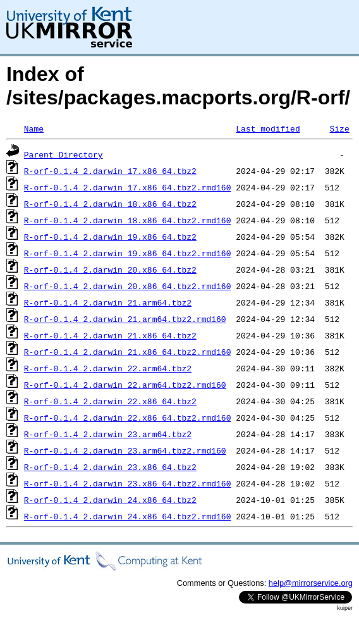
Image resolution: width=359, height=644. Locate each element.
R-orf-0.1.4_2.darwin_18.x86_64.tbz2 (110, 204)
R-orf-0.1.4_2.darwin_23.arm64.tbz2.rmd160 (125, 450)
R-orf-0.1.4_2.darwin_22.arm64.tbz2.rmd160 (125, 385)
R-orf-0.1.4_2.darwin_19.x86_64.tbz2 (110, 237)
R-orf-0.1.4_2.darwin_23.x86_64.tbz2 (110, 467)
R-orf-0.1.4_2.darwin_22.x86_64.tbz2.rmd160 (128, 418)
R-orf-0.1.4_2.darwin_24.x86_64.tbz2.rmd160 (128, 516)
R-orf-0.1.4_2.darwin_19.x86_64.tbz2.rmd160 (128, 253)
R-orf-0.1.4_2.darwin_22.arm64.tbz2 (108, 368)
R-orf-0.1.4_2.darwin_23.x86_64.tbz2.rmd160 (128, 483)
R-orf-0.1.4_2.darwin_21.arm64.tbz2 (108, 302)
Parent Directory (64, 154)
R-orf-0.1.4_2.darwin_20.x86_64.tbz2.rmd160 (128, 286)
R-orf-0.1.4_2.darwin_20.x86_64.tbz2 (110, 269)
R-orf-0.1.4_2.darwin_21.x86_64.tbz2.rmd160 (128, 352)
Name (34, 128)
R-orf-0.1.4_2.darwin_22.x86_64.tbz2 (110, 401)
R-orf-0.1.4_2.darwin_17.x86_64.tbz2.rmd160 (128, 187)
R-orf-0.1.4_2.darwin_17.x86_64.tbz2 (110, 171)
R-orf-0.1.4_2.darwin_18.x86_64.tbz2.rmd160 (128, 220)
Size (339, 128)
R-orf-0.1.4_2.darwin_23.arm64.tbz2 (108, 434)
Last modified (268, 128)
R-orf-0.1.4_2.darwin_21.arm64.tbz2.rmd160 (125, 319)
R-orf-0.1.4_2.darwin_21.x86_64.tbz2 (110, 335)
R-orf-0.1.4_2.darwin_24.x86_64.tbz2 (110, 500)
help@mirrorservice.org (311, 583)
